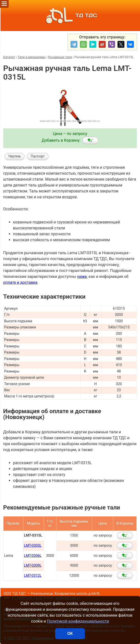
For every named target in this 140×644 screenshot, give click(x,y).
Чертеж (14, 156)
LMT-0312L (33, 576)
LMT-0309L (33, 566)
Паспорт (38, 156)
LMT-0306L (33, 556)
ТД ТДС (70, 16)
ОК (70, 634)
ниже (82, 277)
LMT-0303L (33, 546)
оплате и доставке (20, 282)
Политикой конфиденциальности (78, 621)
